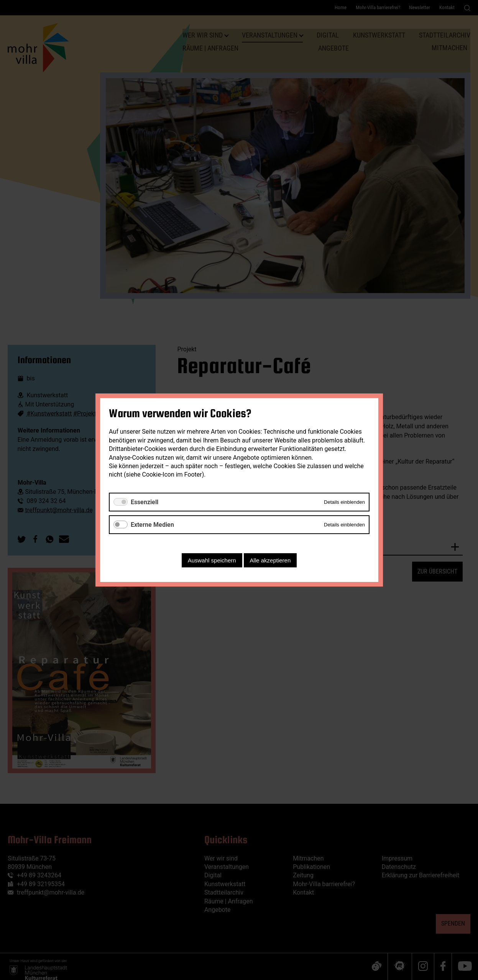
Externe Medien (152, 525)
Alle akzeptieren (270, 560)
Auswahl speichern (212, 560)
